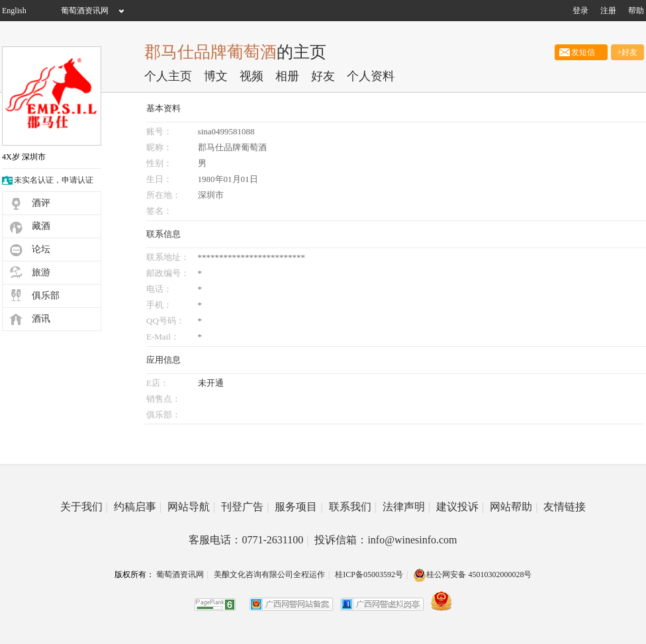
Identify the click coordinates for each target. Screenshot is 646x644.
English (14, 11)
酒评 (41, 203)
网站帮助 (514, 507)
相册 (287, 76)
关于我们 (84, 507)
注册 (608, 11)
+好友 (628, 52)
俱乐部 (46, 296)
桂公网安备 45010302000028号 (472, 575)
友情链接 (565, 507)
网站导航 (191, 507)
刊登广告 (245, 507)
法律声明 (406, 507)
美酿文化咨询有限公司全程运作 (269, 575)
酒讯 (41, 319)
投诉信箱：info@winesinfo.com (386, 540)
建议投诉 (460, 507)
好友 (323, 76)
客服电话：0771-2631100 (249, 540)
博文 (216, 76)
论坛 (41, 249)
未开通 (211, 383)
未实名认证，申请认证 (54, 180)
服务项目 (299, 507)
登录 (580, 11)
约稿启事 (138, 507)
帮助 (636, 11)
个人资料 (371, 76)
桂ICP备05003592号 (369, 575)
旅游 (41, 272)
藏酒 (41, 226)
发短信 (581, 52)
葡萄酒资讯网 (85, 11)
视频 (252, 76)
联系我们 (353, 507)
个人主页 (168, 76)
